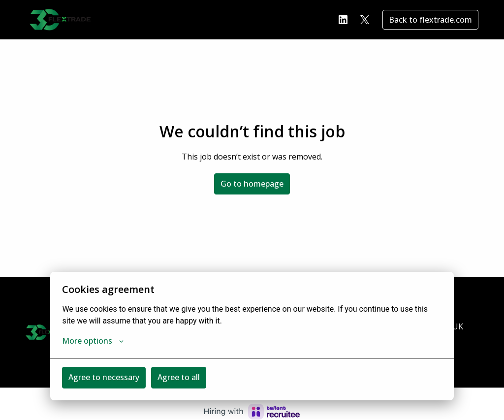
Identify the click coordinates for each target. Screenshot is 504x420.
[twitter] (365, 20)
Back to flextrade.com (430, 20)
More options (93, 341)
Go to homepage (252, 184)
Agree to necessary (104, 377)
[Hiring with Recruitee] (252, 412)
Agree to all (179, 377)
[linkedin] (343, 20)
